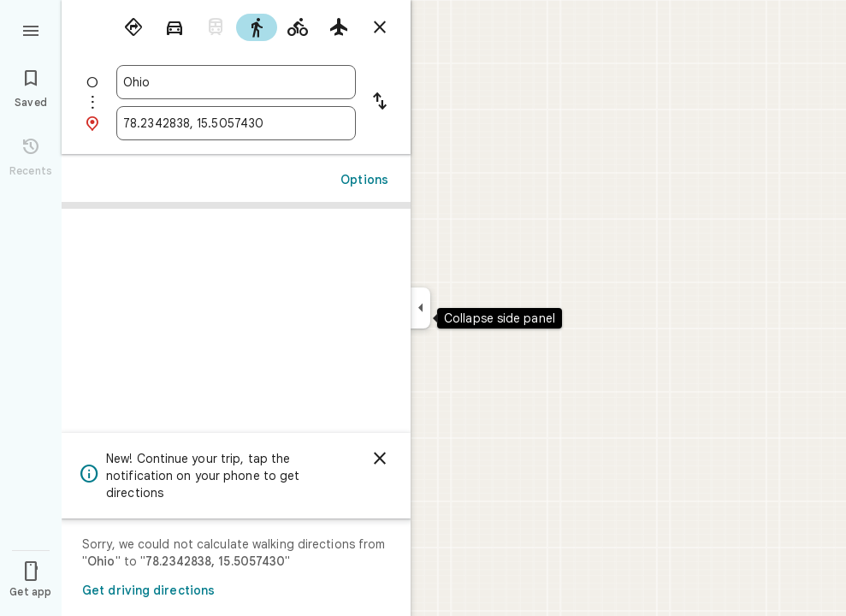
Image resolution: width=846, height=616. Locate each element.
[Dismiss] (380, 459)
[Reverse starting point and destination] (380, 103)
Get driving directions (148, 590)
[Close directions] (380, 27)
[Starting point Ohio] (236, 82)
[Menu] (31, 29)
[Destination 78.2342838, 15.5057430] (236, 123)
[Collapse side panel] (420, 308)
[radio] (133, 27)
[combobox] (236, 82)
